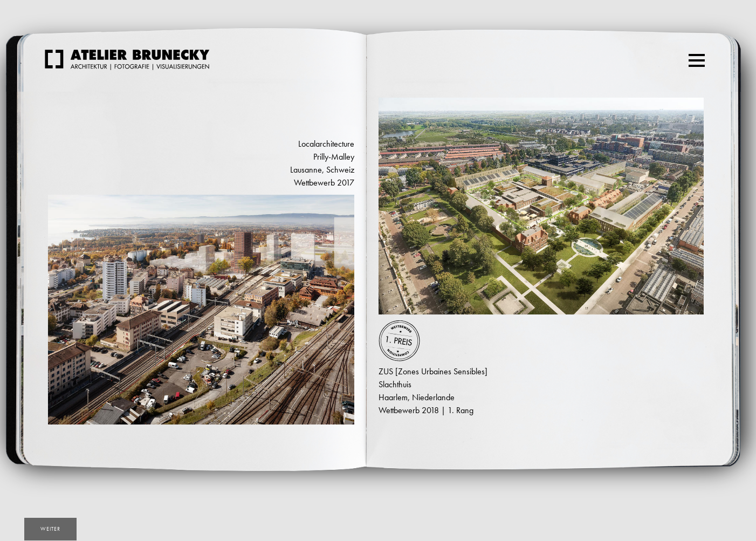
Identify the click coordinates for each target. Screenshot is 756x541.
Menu (698, 56)
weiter (50, 529)
